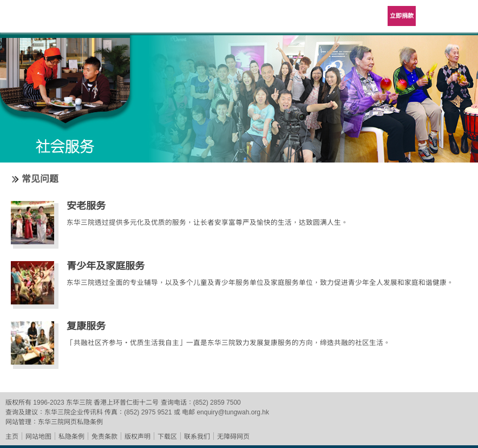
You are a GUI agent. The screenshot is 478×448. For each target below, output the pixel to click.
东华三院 (39, 20)
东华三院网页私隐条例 (70, 422)
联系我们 (197, 437)
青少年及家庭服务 (106, 266)
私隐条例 (71, 437)
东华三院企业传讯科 (74, 412)
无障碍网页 (233, 437)
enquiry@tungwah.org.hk (233, 412)
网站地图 (38, 437)
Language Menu (435, 16)
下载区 (167, 437)
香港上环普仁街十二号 (126, 402)
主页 (12, 437)
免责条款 (104, 437)
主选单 (462, 16)
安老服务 (86, 206)
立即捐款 (402, 16)
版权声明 (137, 437)
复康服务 (86, 326)
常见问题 (40, 179)
